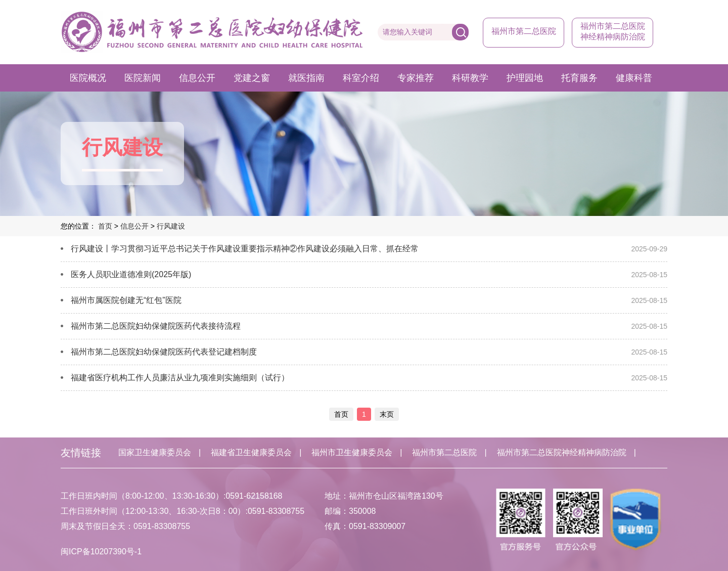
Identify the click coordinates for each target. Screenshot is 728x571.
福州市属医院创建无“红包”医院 (126, 300)
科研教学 (470, 78)
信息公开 (197, 78)
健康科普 (634, 78)
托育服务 (579, 78)
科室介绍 (361, 78)
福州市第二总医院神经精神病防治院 (562, 452)
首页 (105, 226)
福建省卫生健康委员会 (251, 452)
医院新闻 (143, 78)
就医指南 (306, 78)
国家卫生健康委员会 (155, 452)
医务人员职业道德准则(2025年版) (131, 274)
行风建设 (171, 226)
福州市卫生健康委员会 (352, 452)
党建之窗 (252, 78)
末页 (387, 414)
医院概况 (88, 78)
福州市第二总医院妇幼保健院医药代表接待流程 (156, 326)
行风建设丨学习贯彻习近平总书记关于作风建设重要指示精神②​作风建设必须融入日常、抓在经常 (245, 249)
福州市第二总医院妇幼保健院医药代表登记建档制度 (164, 352)
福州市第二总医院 (524, 31)
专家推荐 (416, 78)
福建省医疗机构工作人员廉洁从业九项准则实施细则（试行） (180, 378)
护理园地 (525, 78)
